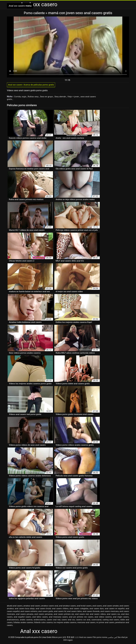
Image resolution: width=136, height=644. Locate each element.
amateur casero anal (50, 606)
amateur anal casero (32, 606)
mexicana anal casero (86, 623)
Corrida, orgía (21, 97)
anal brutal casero (84, 606)
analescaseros (40, 620)
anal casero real (82, 615)
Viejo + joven (76, 97)
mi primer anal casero (105, 623)
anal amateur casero (67, 606)
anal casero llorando (91, 612)
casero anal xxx (68, 620)
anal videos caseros (103, 617)
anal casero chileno (60, 609)
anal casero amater (111, 606)
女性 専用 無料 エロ (71, 638)
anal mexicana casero (58, 617)
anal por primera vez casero (81, 617)
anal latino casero (40, 617)
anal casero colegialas (79, 609)
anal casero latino (74, 612)
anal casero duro (97, 609)
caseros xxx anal (83, 620)
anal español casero (22, 617)
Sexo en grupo (48, 97)
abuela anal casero (15, 606)
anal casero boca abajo (25, 609)
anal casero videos (98, 615)
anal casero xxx (113, 615)
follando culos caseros (43, 623)
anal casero (97, 606)
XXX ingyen (68, 641)
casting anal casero (111, 620)
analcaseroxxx (13, 620)
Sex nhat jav (123, 638)
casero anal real (54, 620)
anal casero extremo (29, 612)
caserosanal (96, 620)
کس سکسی (112, 638)
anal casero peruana (25, 615)
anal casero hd (60, 612)
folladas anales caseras (23, 623)
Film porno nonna (100, 638)
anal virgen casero (121, 617)
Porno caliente (35, 13)
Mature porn (57, 638)
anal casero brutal (43, 609)
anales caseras (26, 620)
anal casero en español (115, 609)
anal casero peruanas (43, 615)
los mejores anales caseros (65, 623)
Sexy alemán (62, 97)
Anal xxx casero (86, 638)
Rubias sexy (34, 97)
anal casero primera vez (64, 615)
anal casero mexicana (110, 612)
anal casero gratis (46, 612)
